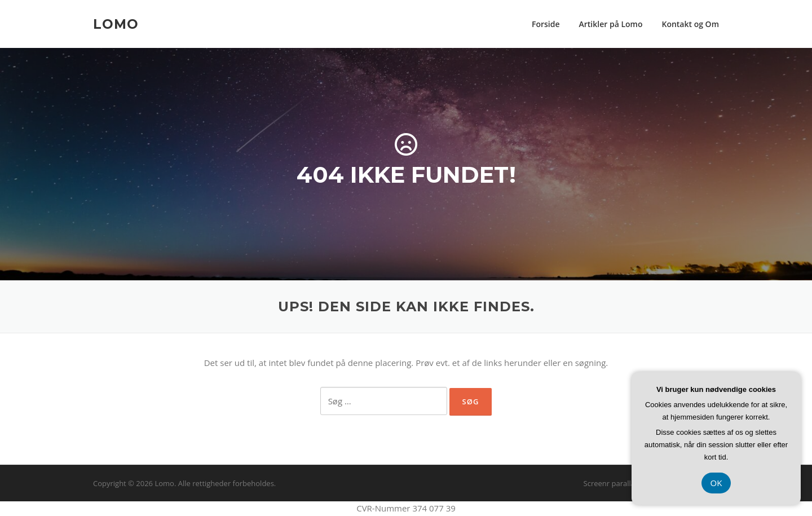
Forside (546, 24)
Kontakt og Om (690, 24)
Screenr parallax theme (623, 483)
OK (716, 483)
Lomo (116, 24)
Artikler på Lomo (611, 24)
